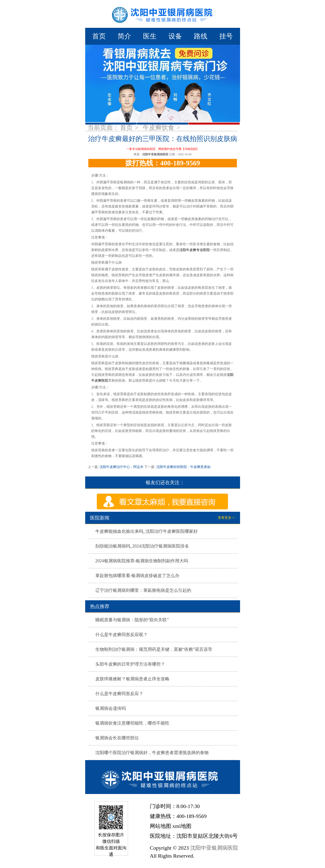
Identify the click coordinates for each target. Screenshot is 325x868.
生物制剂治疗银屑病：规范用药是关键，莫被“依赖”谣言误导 (154, 649)
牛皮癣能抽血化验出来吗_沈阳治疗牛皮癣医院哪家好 (147, 531)
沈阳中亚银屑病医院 (155, 154)
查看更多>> (227, 518)
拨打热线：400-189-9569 (162, 163)
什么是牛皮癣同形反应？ (119, 694)
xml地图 (182, 826)
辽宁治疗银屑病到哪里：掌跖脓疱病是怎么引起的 (143, 590)
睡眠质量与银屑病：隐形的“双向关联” (132, 620)
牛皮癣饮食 (159, 128)
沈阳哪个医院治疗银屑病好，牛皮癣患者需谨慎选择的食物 (152, 753)
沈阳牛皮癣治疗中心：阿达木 (121, 467)
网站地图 (160, 826)
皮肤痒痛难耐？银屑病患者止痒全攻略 (132, 679)
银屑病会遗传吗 (111, 708)
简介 (124, 36)
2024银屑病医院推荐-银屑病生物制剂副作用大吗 (142, 561)
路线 (201, 36)
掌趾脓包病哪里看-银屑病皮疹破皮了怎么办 (137, 576)
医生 (150, 36)
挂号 (226, 36)
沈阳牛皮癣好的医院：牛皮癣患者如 (183, 467)
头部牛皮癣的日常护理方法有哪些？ (130, 664)
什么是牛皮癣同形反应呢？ (121, 635)
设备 (175, 36)
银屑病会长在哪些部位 (117, 738)
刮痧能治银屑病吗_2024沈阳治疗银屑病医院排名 (142, 546)
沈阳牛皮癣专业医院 (195, 250)
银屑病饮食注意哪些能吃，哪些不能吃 (132, 723)
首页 (99, 36)
